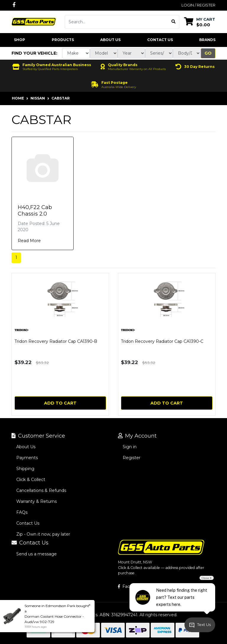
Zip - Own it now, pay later (43, 534)
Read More (29, 241)
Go (208, 53)
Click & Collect (31, 480)
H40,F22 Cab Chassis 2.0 (35, 211)
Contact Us (160, 40)
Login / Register (198, 5)
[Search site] (174, 22)
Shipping (25, 469)
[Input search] (116, 22)
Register (132, 458)
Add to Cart (60, 403)
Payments (27, 458)
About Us (110, 40)
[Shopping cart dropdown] (200, 22)
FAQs (22, 512)
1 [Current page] (16, 257)
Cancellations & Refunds (41, 490)
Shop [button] (20, 40)
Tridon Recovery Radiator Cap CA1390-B (56, 341)
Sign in (130, 447)
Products (63, 40)
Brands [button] (207, 40)
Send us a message (37, 554)
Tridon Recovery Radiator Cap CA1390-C (162, 341)
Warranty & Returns (37, 501)
